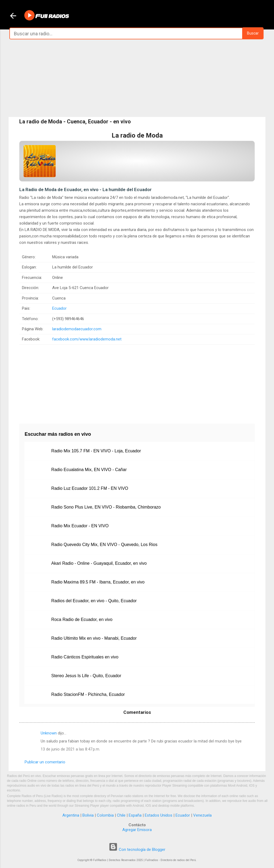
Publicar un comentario (45, 762)
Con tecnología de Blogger (137, 850)
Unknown (49, 733)
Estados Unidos (159, 815)
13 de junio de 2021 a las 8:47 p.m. (70, 749)
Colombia (105, 815)
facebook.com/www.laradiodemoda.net (87, 339)
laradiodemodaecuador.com (77, 329)
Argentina (71, 815)
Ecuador (59, 308)
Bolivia (88, 815)
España (135, 815)
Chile (121, 815)
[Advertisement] (137, 78)
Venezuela (202, 815)
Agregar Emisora (137, 830)
